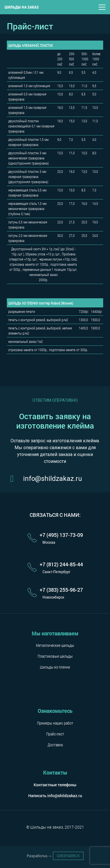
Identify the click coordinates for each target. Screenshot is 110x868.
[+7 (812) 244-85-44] (33, 568)
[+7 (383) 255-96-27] (33, 593)
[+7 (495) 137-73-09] (33, 538)
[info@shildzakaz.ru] (15, 479)
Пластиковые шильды (55, 656)
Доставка (55, 745)
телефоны (67, 785)
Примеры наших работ (55, 723)
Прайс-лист (55, 734)
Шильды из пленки (55, 667)
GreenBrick (68, 856)
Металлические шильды (55, 645)
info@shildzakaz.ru (65, 796)
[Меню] (102, 7)
